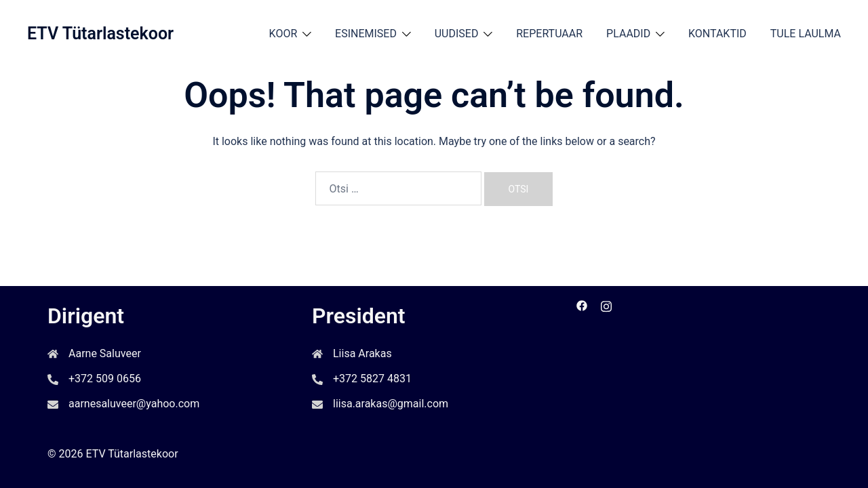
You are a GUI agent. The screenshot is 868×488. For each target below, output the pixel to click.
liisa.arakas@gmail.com (391, 404)
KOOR (283, 34)
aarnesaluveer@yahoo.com (134, 404)
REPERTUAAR (549, 34)
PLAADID (628, 34)
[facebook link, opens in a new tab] (582, 305)
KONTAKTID (717, 34)
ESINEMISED (366, 34)
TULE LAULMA (806, 34)
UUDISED (457, 34)
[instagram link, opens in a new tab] (606, 305)
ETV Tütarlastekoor (100, 34)
